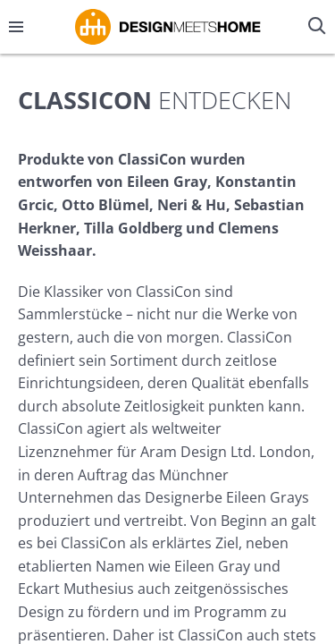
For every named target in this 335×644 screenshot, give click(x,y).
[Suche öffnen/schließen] (319, 27)
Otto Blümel (105, 205)
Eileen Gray (167, 182)
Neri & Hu (192, 205)
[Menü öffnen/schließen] (16, 27)
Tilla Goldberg (133, 228)
